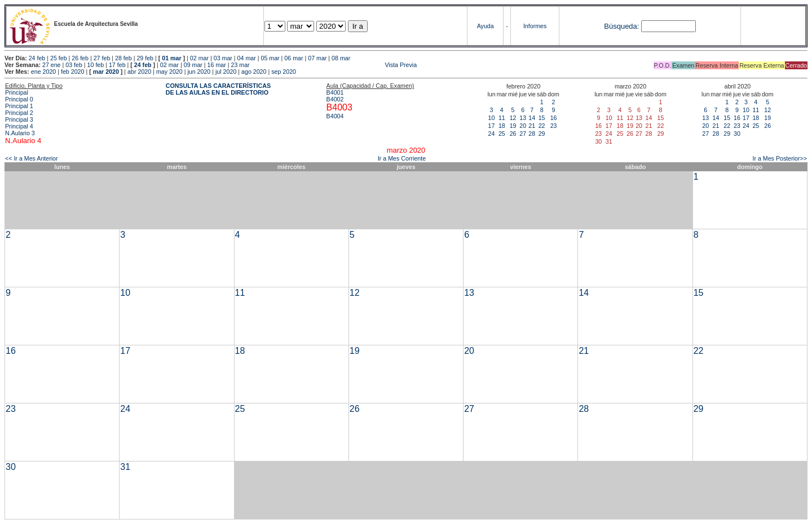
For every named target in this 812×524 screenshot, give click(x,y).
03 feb (74, 65)
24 (492, 134)
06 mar (294, 58)
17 (492, 126)
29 (542, 134)
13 (523, 118)
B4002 (335, 99)
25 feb (59, 58)
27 (523, 134)
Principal (17, 92)
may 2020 (169, 72)
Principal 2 (19, 113)
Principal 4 (19, 126)
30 (737, 134)
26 (513, 134)
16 (554, 118)
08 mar (341, 58)
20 (523, 126)
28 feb (123, 58)
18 (502, 126)
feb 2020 (72, 72)
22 (542, 126)
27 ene (52, 65)
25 (502, 134)
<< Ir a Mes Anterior (32, 158)
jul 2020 (226, 72)
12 (513, 118)
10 (492, 118)
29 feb (145, 58)
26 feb (80, 58)
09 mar (193, 65)
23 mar (240, 65)
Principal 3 (19, 119)
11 (502, 118)
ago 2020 (254, 72)
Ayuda (486, 26)
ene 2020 (43, 72)
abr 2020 (139, 72)
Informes (535, 26)
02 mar (199, 58)
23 (554, 126)
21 (532, 126)
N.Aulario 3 (21, 133)
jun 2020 (199, 72)
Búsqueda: (621, 26)
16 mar (217, 65)
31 (125, 467)
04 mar (247, 58)
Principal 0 (19, 99)
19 (513, 126)
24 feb (37, 58)
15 (542, 118)
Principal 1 (19, 106)
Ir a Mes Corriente (402, 158)
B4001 (335, 92)
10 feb (96, 65)
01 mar (171, 58)
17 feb (117, 65)
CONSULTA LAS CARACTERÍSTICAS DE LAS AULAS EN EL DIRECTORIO (218, 89)
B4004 (335, 116)
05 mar (270, 58)
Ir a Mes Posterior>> (780, 158)
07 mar (317, 58)
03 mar (223, 58)
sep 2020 (284, 72)
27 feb (102, 58)
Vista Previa (334, 65)
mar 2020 (106, 72)
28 (532, 134)
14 (532, 118)
